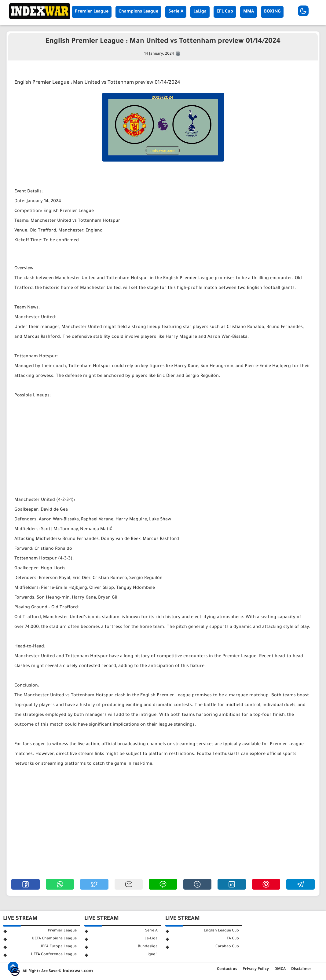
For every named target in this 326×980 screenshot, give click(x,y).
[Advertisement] (163, 448)
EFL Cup (225, 12)
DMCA (280, 969)
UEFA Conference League (54, 955)
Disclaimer (301, 969)
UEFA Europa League (58, 947)
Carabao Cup (227, 947)
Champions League (138, 12)
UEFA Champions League (54, 939)
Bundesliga (148, 947)
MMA (249, 12)
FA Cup (233, 939)
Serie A (176, 12)
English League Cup (221, 931)
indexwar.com (78, 971)
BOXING (272, 12)
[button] (25, 884)
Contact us (227, 969)
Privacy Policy (256, 969)
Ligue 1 (152, 955)
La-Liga (151, 939)
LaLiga (200, 12)
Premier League (92, 12)
